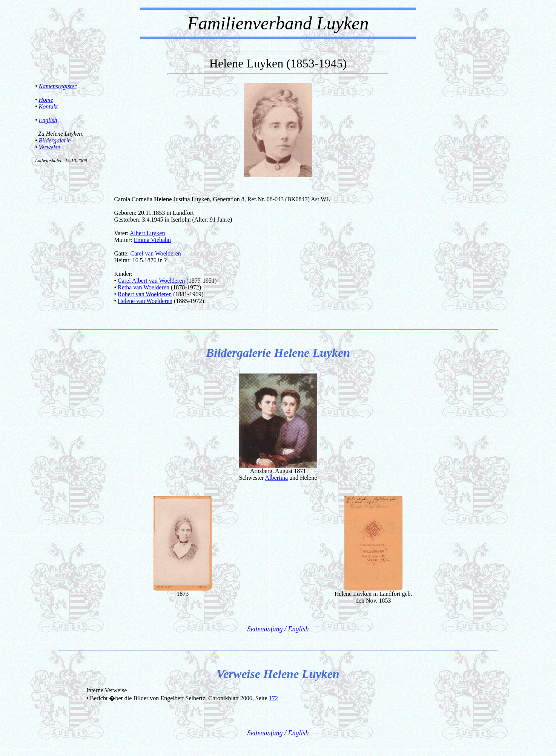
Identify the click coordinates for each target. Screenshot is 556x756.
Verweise (50, 147)
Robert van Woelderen (145, 294)
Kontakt (48, 106)
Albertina (276, 478)
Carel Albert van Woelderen (151, 281)
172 (273, 698)
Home (46, 100)
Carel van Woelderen (155, 253)
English (48, 120)
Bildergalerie (55, 140)
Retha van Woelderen (144, 287)
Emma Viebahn (152, 240)
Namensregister (58, 86)
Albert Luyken (147, 233)
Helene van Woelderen (145, 301)
